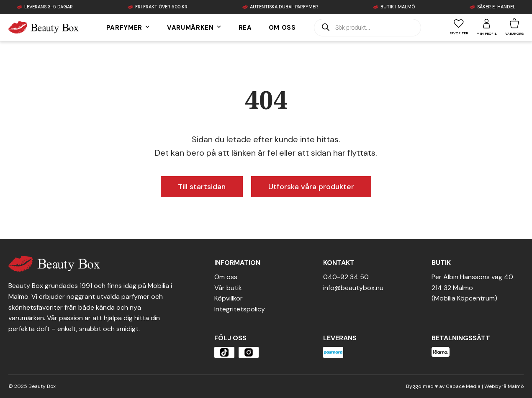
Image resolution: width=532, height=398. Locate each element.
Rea (245, 28)
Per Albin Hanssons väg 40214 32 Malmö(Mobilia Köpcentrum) (472, 288)
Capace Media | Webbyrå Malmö (485, 386)
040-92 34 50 (346, 277)
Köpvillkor (229, 298)
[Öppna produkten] (224, 352)
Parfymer (128, 28)
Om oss (282, 28)
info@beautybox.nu (353, 288)
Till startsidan (202, 187)
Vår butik (228, 288)
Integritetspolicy (240, 309)
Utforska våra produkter (311, 187)
